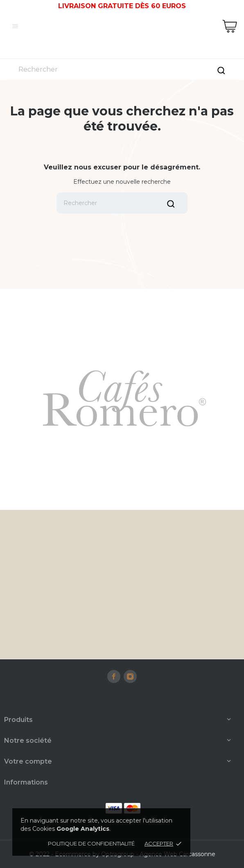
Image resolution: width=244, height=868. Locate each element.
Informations (26, 782)
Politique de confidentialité (91, 843)
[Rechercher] (122, 69)
